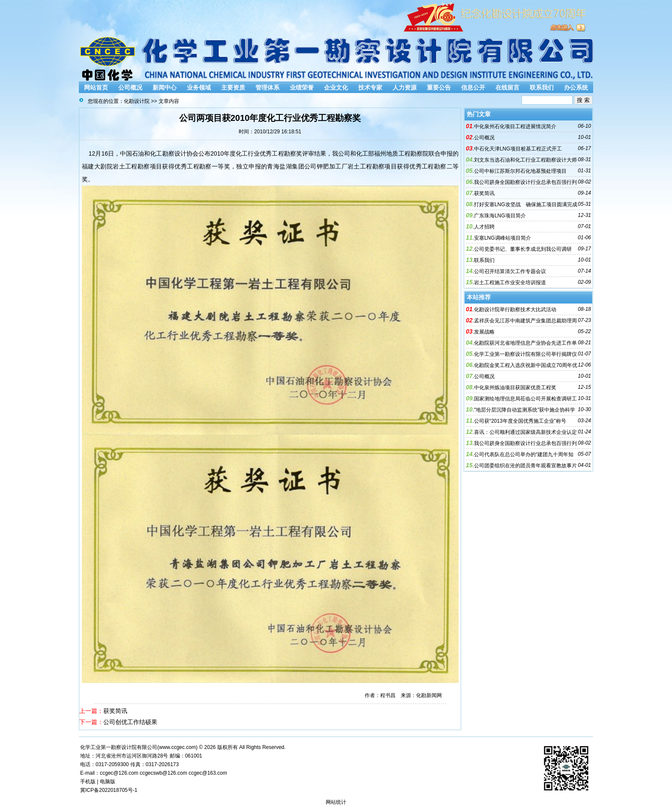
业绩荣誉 (302, 87)
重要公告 (439, 87)
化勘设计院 (137, 101)
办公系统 (576, 87)
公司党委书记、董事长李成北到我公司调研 (523, 249)
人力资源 (405, 87)
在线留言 (507, 87)
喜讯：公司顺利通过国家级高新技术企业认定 (525, 432)
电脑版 (108, 782)
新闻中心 (165, 87)
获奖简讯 (115, 711)
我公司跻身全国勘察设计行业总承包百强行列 (525, 182)
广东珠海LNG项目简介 (500, 216)
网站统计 (336, 802)
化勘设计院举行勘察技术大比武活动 (515, 310)
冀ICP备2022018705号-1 (109, 790)
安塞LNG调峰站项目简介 (502, 238)
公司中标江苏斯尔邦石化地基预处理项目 (520, 171)
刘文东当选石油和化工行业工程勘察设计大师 (525, 160)
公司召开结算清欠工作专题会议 (510, 271)
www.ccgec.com (177, 747)
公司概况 (130, 87)
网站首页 (96, 87)
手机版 (88, 782)
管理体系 (267, 87)
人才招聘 (484, 227)
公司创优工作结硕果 (130, 722)
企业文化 (336, 87)
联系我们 (542, 87)
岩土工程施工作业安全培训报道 (510, 283)
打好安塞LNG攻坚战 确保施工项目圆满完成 (526, 205)
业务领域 (199, 87)
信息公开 (473, 87)
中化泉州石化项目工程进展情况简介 (515, 126)
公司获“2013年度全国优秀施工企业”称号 (520, 421)
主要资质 (233, 87)
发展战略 (484, 332)
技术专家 (370, 87)
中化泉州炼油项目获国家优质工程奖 (515, 388)
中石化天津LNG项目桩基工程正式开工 (518, 149)
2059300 (119, 764)
